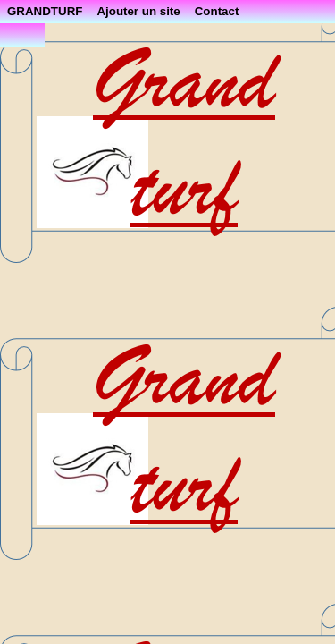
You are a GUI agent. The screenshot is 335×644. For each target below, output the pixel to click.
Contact (217, 11)
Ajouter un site (138, 11)
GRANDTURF (45, 11)
